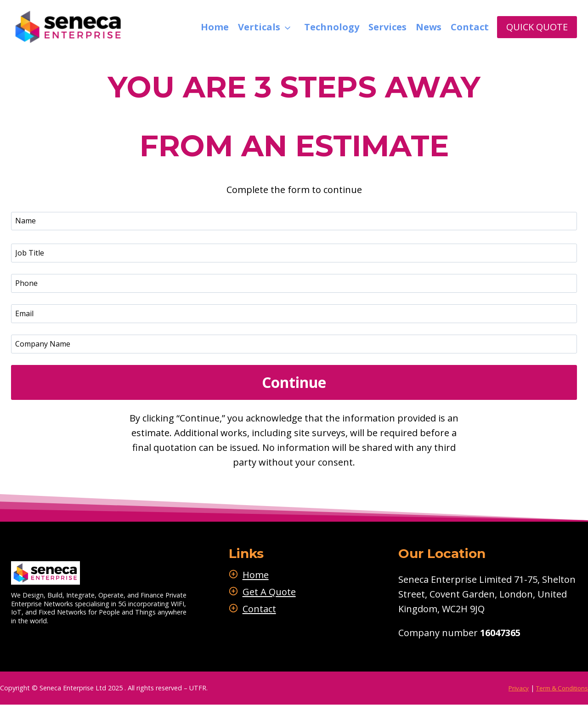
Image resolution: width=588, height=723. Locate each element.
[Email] (294, 313)
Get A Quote (282, 592)
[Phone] (294, 283)
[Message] (294, 344)
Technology (332, 27)
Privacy (512, 688)
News (429, 27)
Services (387, 27)
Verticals (259, 27)
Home (215, 27)
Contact (470, 27)
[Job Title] (294, 253)
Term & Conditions (559, 688)
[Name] (294, 221)
